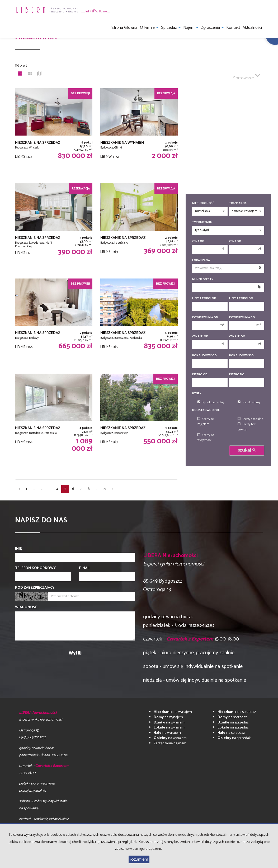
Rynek (197, 394)
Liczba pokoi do (241, 298)
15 (105, 489)
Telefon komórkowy (35, 568)
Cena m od (200, 336)
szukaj (247, 450)
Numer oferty (203, 279)
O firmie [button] (149, 28)
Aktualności (252, 28)
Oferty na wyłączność (206, 438)
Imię (18, 549)
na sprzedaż (237, 712)
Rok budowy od (204, 356)
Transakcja (238, 203)
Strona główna (124, 28)
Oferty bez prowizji (247, 427)
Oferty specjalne (250, 419)
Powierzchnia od (205, 317)
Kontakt (233, 28)
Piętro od (200, 375)
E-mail (85, 568)
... (34, 489)
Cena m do (237, 336)
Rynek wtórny (249, 402)
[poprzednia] (19, 489)
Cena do (235, 241)
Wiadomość (26, 607)
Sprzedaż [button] (171, 28)
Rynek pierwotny (211, 402)
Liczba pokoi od (204, 298)
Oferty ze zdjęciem (206, 422)
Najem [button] (191, 28)
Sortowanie (247, 76)
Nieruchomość (203, 203)
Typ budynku (202, 222)
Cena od (198, 241)
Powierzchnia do (242, 317)
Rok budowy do (241, 356)
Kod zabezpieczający (35, 588)
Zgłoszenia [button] (212, 28)
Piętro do (237, 375)
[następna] (113, 489)
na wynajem (173, 712)
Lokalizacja (201, 260)
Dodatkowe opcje (206, 410)
